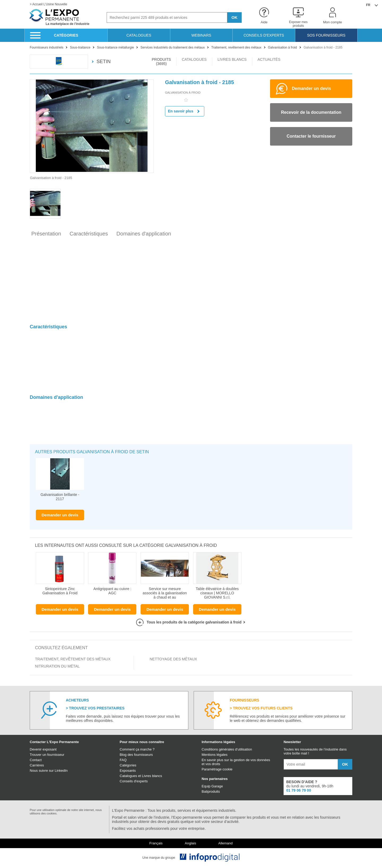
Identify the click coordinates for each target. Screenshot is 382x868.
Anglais (191, 843)
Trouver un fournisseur (47, 755)
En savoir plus (185, 111)
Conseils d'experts (134, 781)
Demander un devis (60, 515)
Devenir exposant (43, 749)
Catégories (128, 765)
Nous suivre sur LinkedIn (49, 771)
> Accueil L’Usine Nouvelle (48, 4)
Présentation (46, 234)
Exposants (128, 771)
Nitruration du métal (57, 666)
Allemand (225, 843)
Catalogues (128, 776)
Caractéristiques (89, 234)
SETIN (101, 62)
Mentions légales (215, 755)
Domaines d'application (144, 234)
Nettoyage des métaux (173, 659)
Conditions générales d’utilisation (227, 749)
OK (235, 17)
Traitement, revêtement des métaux (73, 659)
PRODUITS (161, 62)
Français (156, 843)
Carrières (37, 765)
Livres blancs (152, 776)
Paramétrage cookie (217, 769)
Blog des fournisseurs (136, 755)
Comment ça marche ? (137, 749)
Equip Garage (212, 786)
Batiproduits (211, 791)
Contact (36, 760)
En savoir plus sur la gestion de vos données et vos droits (236, 762)
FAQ (123, 760)
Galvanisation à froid (183, 93)
